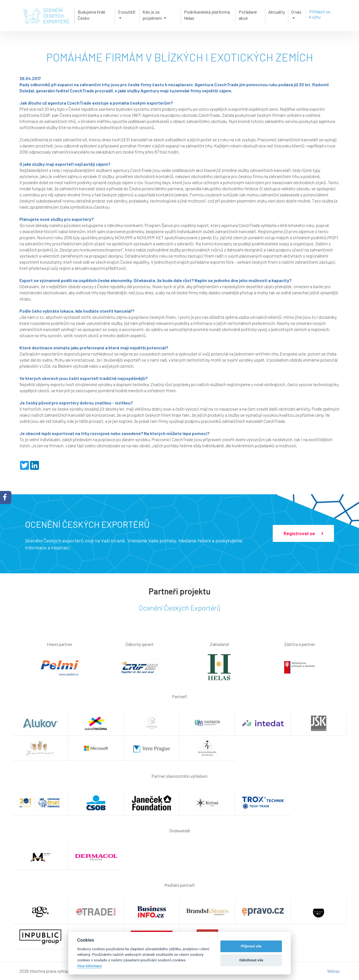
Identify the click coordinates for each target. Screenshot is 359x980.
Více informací (89, 966)
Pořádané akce (248, 15)
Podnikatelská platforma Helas (207, 15)
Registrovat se (303, 534)
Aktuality (277, 12)
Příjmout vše (251, 946)
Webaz (333, 971)
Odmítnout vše (251, 960)
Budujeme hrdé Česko (91, 15)
